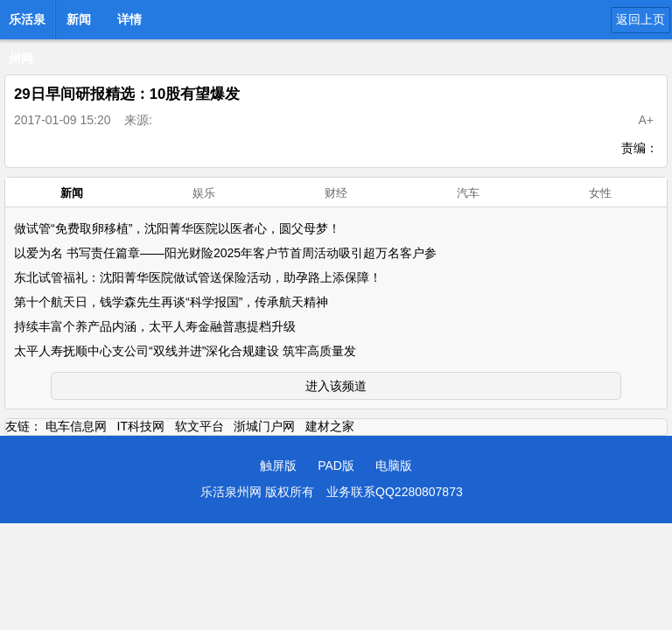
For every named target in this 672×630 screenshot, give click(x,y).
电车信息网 (76, 426)
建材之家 (330, 426)
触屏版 (278, 465)
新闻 (79, 19)
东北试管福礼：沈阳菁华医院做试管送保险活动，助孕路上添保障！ (198, 277)
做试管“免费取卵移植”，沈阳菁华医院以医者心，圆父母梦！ (177, 228)
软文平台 (199, 426)
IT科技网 (141, 426)
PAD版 (336, 465)
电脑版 (394, 465)
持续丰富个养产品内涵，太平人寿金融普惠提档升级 (155, 326)
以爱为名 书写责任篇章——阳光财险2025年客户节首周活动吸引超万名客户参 (225, 253)
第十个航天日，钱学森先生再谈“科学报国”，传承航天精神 (171, 302)
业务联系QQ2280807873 (395, 492)
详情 (129, 19)
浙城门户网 (264, 426)
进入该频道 (336, 386)
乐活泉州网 (27, 24)
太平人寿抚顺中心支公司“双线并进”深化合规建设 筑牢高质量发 (185, 351)
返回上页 (640, 19)
